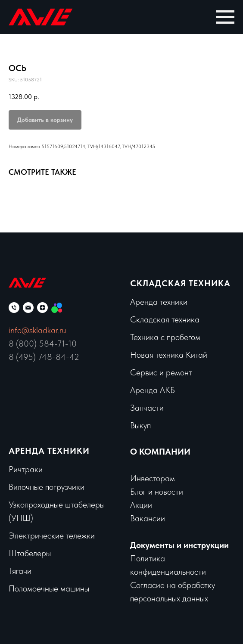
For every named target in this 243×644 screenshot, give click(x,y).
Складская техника (180, 283)
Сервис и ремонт (161, 372)
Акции (141, 505)
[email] (28, 308)
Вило (17, 487)
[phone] (14, 308)
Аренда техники (159, 302)
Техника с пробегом (165, 337)
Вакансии (148, 518)
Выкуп (140, 425)
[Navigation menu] (225, 17)
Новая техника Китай (169, 355)
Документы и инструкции (179, 545)
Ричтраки (26, 469)
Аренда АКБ (153, 390)
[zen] (42, 308)
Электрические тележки (52, 536)
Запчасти (147, 408)
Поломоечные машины (49, 588)
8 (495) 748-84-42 (44, 357)
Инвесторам (153, 478)
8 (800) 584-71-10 (43, 344)
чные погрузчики (55, 487)
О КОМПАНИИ (160, 452)
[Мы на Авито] (57, 308)
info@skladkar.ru (37, 330)
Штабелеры (30, 553)
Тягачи (20, 571)
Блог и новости (157, 492)
